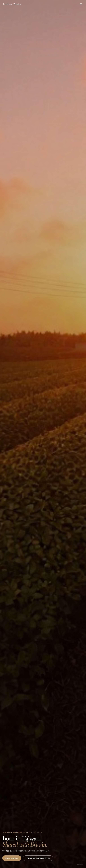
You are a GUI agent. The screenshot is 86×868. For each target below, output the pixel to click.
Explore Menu (12, 858)
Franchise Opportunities (38, 858)
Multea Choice (12, 4)
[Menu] (81, 4)
